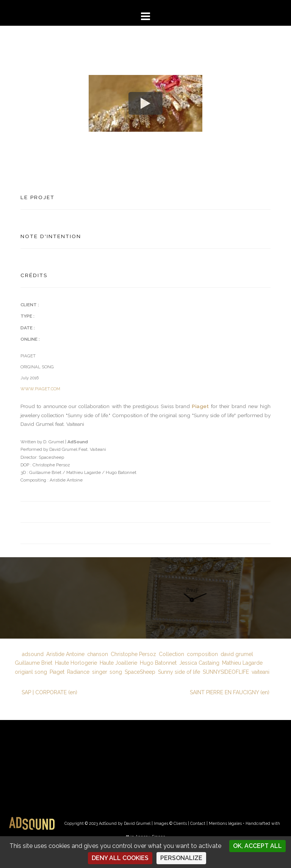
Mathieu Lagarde (242, 663)
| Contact (197, 823)
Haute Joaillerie (118, 663)
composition (202, 654)
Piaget (200, 406)
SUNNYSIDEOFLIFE (226, 672)
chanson (98, 654)
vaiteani (260, 672)
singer (99, 672)
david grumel (237, 654)
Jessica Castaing (199, 663)
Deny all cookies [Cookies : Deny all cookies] (120, 858)
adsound (33, 654)
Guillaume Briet (34, 663)
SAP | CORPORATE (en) (49, 692)
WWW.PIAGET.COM (40, 389)
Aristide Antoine (65, 654)
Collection (171, 654)
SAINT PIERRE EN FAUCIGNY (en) (230, 692)
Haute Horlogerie (76, 663)
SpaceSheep (140, 672)
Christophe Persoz (133, 654)
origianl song (31, 672)
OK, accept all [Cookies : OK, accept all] (257, 846)
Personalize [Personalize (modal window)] (181, 858)
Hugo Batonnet (158, 663)
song (116, 672)
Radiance (78, 672)
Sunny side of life (179, 672)
